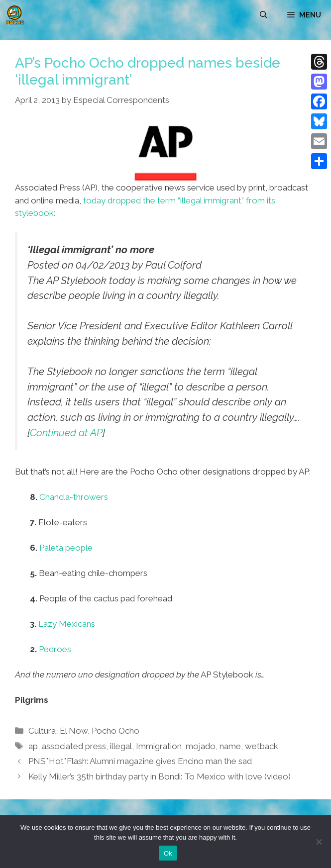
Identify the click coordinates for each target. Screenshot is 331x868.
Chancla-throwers (74, 497)
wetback (262, 746)
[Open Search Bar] (264, 15)
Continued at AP (66, 433)
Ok (168, 853)
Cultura (42, 731)
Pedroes (55, 649)
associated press (74, 746)
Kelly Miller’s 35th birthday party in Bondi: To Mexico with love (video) (160, 776)
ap (33, 746)
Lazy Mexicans (67, 624)
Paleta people (66, 548)
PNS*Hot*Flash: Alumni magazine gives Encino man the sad (140, 761)
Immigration (159, 746)
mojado (201, 746)
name (230, 746)
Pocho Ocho (115, 731)
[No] (319, 842)
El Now (74, 731)
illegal (121, 746)
